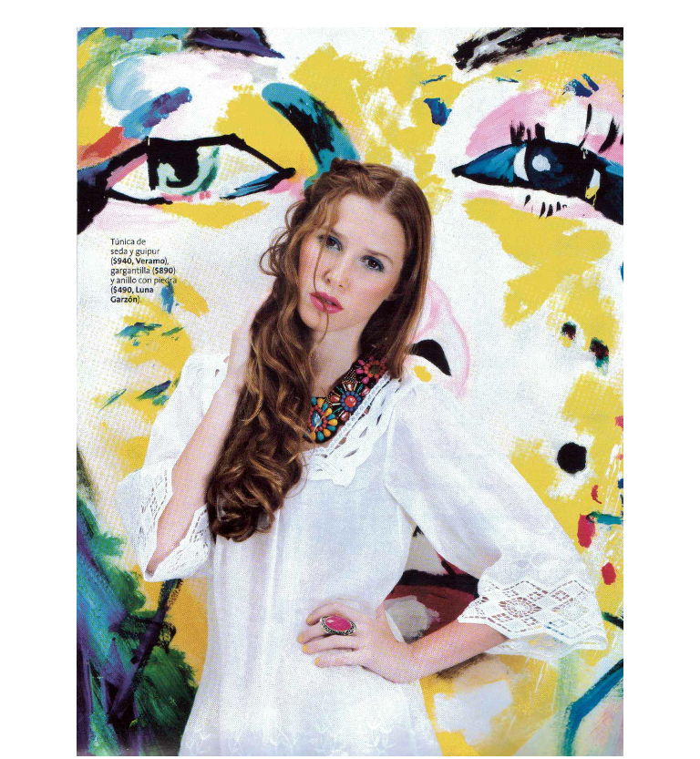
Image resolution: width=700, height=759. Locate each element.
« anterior (100, 14)
